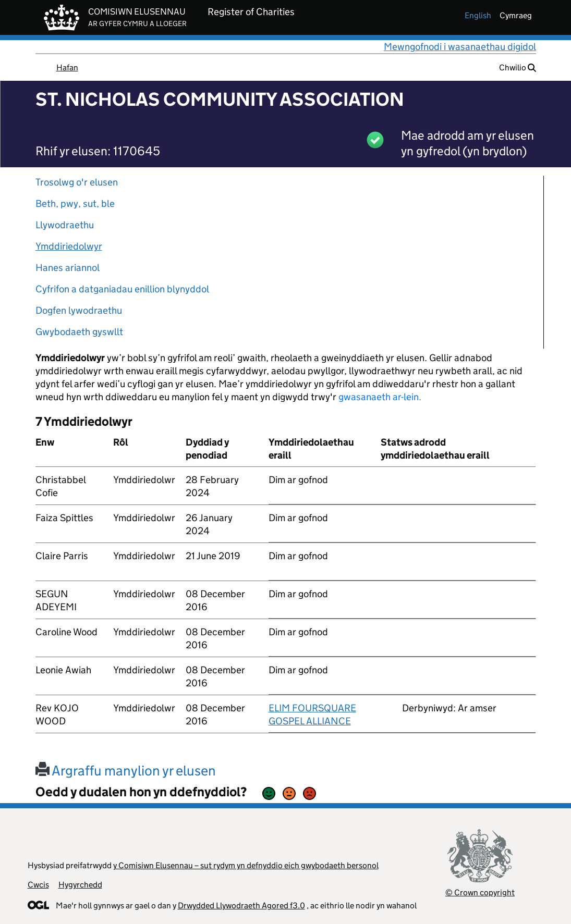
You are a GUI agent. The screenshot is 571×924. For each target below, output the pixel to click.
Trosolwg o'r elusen (77, 182)
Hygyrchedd (80, 885)
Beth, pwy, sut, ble (75, 204)
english (478, 15)
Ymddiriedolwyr (69, 246)
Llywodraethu (65, 225)
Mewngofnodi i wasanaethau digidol (460, 47)
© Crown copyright (480, 892)
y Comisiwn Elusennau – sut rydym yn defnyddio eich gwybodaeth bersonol (246, 865)
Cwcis (38, 885)
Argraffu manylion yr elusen (126, 771)
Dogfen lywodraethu (79, 310)
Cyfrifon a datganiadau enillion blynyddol (122, 289)
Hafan (67, 67)
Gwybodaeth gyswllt (79, 332)
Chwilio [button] (518, 67)
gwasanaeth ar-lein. (380, 397)
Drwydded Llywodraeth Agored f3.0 (241, 905)
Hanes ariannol (68, 268)
